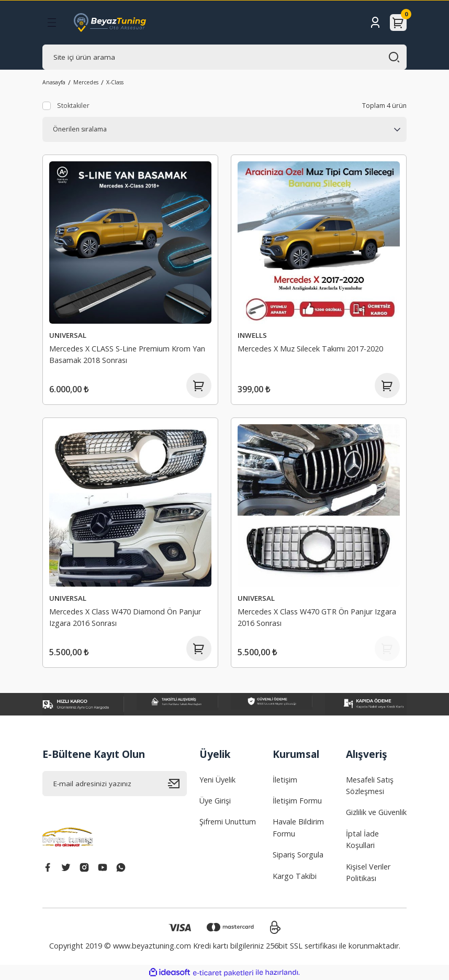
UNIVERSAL (68, 335)
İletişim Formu (297, 801)
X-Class (115, 82)
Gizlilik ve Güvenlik (376, 812)
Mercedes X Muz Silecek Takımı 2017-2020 (310, 349)
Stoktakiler (73, 106)
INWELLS (252, 335)
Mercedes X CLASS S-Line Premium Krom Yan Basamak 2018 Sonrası (127, 354)
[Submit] (177, 784)
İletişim (285, 780)
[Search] (224, 57)
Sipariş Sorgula (298, 855)
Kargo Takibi (295, 876)
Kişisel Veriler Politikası (368, 872)
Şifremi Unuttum (228, 822)
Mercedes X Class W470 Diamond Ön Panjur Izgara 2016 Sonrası (125, 617)
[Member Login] (375, 23)
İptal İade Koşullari (362, 839)
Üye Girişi (215, 801)
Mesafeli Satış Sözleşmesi (370, 785)
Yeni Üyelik (217, 780)
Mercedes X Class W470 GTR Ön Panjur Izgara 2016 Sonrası (317, 617)
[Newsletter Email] (115, 784)
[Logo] (110, 23)
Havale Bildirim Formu (298, 827)
